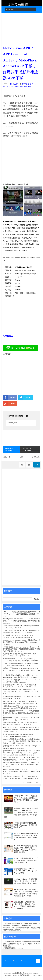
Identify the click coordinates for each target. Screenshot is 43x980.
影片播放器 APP (28, 84)
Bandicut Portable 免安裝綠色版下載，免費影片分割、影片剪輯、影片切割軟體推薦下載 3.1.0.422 (26, 881)
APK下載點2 (31, 293)
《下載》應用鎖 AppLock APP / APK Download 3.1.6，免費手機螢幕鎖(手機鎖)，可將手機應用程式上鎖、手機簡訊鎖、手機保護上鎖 (21, 649)
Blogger (40, 975)
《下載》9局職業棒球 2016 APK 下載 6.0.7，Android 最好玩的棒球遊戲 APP (25, 825)
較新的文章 (7, 457)
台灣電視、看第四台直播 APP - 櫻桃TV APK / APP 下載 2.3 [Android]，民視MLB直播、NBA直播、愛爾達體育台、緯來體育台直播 (21, 813)
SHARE (9, 397)
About (15, 961)
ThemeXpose (8, 975)
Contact (24, 961)
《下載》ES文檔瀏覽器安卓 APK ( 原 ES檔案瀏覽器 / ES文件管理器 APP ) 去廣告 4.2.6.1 (26, 860)
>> (40, 783)
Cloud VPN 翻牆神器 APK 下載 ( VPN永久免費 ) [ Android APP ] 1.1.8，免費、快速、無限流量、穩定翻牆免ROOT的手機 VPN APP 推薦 (22, 741)
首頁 (21, 457)
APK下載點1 (20, 293)
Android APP (8, 86)
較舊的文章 (36, 457)
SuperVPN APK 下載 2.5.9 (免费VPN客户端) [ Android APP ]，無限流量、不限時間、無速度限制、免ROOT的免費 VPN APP (22, 729)
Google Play (19, 277)
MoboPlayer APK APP (23, 86)
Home (7, 961)
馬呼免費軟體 (18, 5)
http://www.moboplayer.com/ (25, 270)
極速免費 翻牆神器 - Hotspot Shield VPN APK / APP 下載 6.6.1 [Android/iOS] (25, 871)
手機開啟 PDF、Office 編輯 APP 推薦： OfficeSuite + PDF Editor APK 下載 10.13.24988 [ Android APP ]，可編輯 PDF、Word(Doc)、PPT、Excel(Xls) (21, 753)
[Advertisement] (21, 28)
